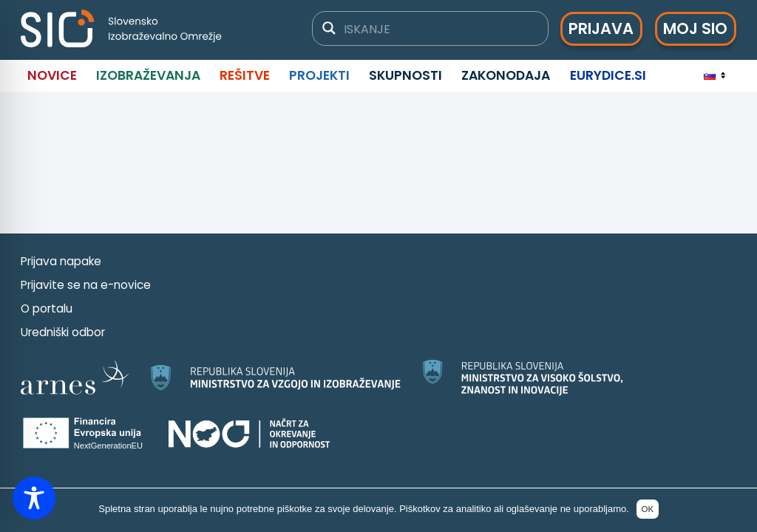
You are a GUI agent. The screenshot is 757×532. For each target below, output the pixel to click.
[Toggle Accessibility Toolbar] (34, 498)
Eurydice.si (608, 75)
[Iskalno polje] (439, 28)
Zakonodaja (506, 75)
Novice (52, 75)
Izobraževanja (148, 75)
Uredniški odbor (63, 332)
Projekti (319, 75)
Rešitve (245, 75)
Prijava (601, 28)
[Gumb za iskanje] (329, 28)
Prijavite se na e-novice (86, 285)
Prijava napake (61, 261)
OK (647, 509)
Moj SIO (695, 28)
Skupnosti (405, 75)
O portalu (47, 308)
